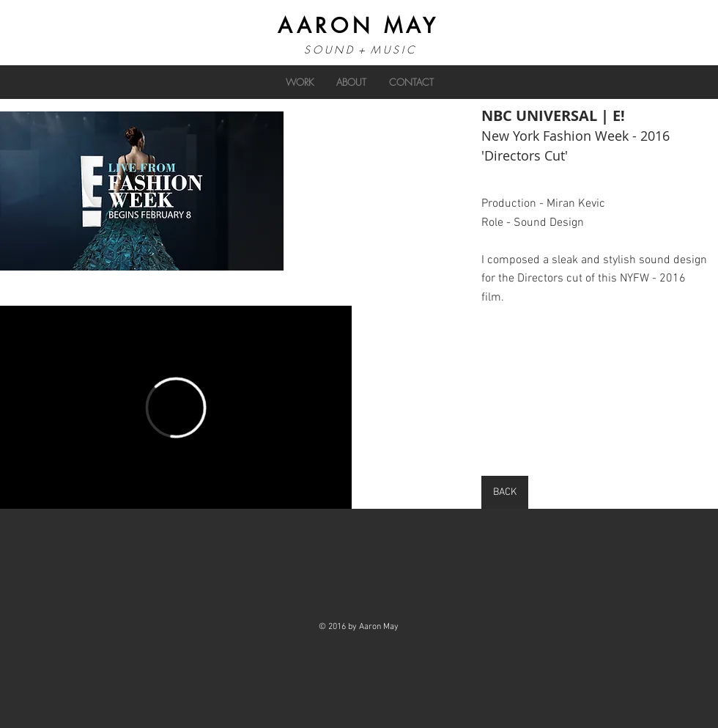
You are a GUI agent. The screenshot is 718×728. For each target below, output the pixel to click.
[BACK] (505, 492)
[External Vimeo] (176, 407)
